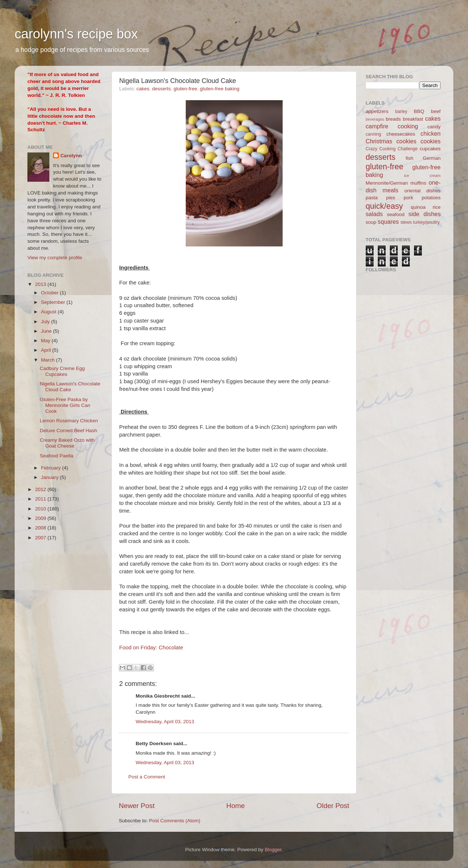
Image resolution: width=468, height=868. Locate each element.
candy (434, 127)
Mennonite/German (387, 183)
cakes (143, 89)
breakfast (413, 119)
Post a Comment (147, 777)
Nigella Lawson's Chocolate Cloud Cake (70, 387)
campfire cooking (392, 126)
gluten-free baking (220, 89)
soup (371, 222)
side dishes (424, 214)
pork (408, 198)
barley (401, 112)
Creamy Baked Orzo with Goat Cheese (67, 443)
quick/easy (384, 206)
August (49, 312)
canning (373, 134)
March (48, 360)
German (432, 158)
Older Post (333, 806)
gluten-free (186, 89)
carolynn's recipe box (76, 34)
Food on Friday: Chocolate (151, 648)
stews (406, 222)
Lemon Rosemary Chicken (69, 421)
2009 (41, 518)
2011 (41, 499)
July (46, 322)
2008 (41, 528)
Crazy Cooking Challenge (392, 149)
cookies (431, 141)
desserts (161, 89)
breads (393, 119)
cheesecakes (401, 134)
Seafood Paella (57, 456)
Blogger (273, 850)
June (47, 331)
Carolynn (71, 156)
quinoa (418, 207)
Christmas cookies (391, 141)
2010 (41, 509)
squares (388, 222)
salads (374, 214)
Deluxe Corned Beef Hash (69, 431)
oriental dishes (422, 191)
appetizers (377, 111)
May (46, 341)
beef (436, 111)
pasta (372, 198)
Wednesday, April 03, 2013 (165, 722)
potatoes (431, 198)
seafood (396, 214)
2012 (41, 489)
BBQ (419, 111)
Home (235, 806)
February (52, 468)
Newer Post (137, 806)
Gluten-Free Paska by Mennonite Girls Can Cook (65, 405)
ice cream (422, 176)
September (54, 302)
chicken (431, 133)
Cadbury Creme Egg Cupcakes (62, 371)
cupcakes (430, 149)
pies (391, 198)
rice (437, 207)
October (50, 293)
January (50, 477)
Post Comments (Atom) (175, 821)
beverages (375, 119)
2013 (41, 284)
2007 (41, 538)
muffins (418, 183)
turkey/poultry (427, 222)
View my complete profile (55, 258)
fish (410, 158)
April (47, 350)
